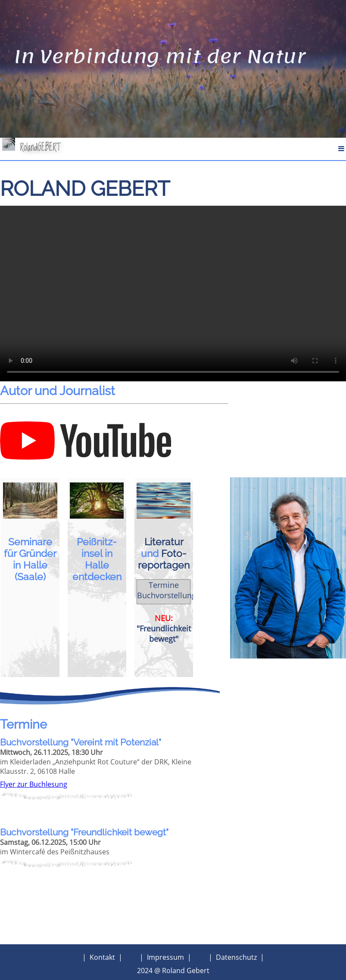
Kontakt (102, 957)
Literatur (164, 542)
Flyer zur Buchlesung (34, 784)
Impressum (165, 957)
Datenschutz (236, 957)
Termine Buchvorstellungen (171, 590)
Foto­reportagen (164, 559)
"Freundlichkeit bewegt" (164, 634)
